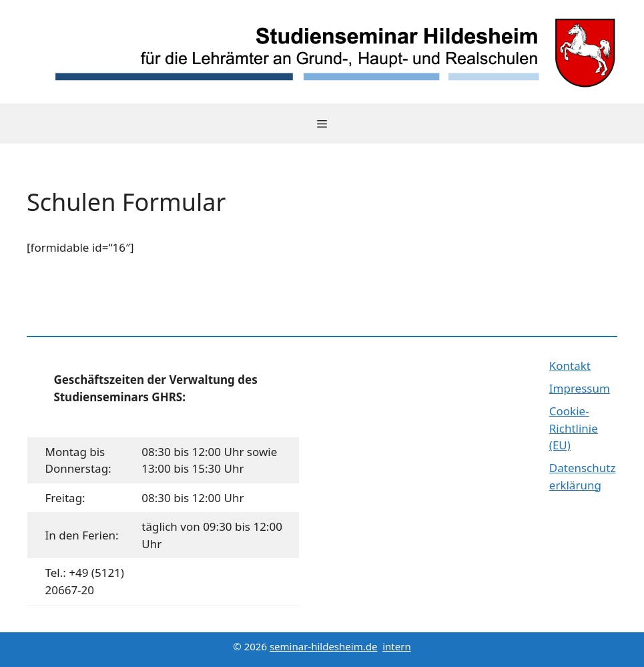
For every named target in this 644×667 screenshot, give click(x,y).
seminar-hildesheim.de (323, 646)
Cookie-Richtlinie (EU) (574, 428)
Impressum (580, 388)
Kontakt (570, 366)
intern (396, 646)
